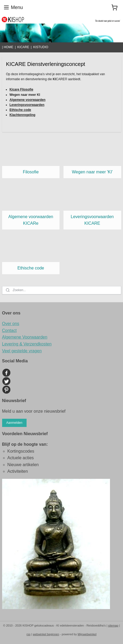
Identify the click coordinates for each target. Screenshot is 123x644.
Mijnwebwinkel (87, 634)
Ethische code (31, 268)
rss (29, 634)
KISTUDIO (41, 47)
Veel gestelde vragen (22, 351)
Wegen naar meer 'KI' (92, 172)
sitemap (113, 625)
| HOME (8, 47)
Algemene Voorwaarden (25, 337)
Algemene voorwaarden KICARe (31, 220)
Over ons (11, 324)
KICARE (23, 47)
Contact (9, 330)
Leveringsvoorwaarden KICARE (92, 220)
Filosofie (31, 172)
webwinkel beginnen (46, 634)
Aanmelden (14, 423)
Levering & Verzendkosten (27, 344)
